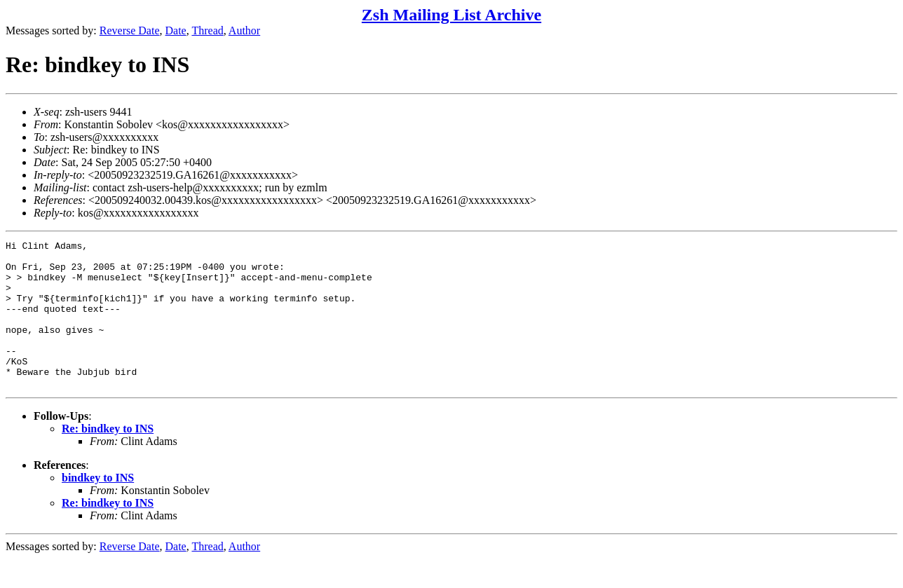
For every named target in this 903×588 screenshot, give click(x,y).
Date (176, 30)
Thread (207, 30)
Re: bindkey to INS (108, 458)
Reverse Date (130, 30)
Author (244, 30)
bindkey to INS (98, 507)
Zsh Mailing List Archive (451, 15)
